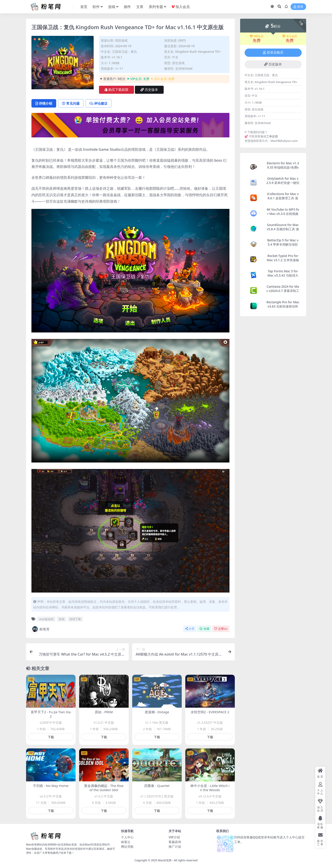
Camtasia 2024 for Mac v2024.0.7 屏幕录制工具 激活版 (283, 291)
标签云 (126, 842)
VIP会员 (257, 36)
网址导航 (127, 847)
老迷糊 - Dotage (157, 712)
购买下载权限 (117, 90)
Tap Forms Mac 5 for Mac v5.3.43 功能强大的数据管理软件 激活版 (283, 275)
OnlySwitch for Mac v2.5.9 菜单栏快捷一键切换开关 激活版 (283, 183)
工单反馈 (272, 136)
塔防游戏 (121, 40)
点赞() (221, 629)
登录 (298, 7)
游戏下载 (75, 619)
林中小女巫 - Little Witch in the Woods (210, 788)
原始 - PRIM (104, 712)
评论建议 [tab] (98, 103)
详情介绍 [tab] (44, 103)
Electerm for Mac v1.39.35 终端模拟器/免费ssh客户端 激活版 (283, 167)
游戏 (62, 619)
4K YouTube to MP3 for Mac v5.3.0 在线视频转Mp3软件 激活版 (283, 214)
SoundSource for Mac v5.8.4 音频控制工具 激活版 (283, 229)
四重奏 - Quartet (157, 786)
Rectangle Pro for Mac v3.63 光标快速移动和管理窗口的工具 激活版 (283, 306)
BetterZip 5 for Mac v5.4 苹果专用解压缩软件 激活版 (283, 244)
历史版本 (149, 90)
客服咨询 (175, 842)
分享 (190, 629)
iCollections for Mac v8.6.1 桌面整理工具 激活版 (283, 198)
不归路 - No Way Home (51, 786)
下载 (51, 737)
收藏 (204, 629)
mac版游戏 (46, 619)
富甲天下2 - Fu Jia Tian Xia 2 (51, 714)
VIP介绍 (174, 837)
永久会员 (290, 36)
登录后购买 (273, 53)
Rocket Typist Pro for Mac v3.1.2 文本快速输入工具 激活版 (283, 260)
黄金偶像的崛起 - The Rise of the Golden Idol (104, 788)
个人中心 (127, 837)
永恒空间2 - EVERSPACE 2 (210, 712)
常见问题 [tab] (71, 103)
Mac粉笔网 (165, 860)
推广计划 (175, 847)
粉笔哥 (40, 629)
